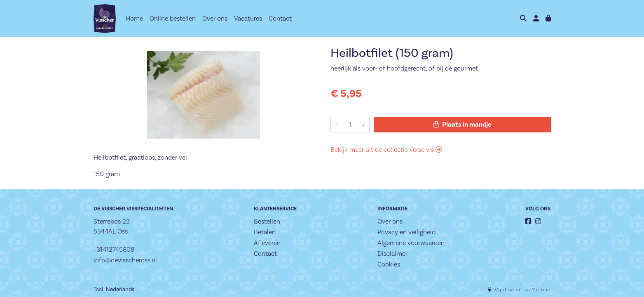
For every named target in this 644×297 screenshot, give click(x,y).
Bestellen (267, 221)
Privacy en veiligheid (406, 232)
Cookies (389, 264)
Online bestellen (173, 18)
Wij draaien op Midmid (519, 290)
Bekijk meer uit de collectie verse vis (386, 150)
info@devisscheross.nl (125, 260)
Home (134, 18)
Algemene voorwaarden (411, 243)
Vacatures (248, 18)
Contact (280, 18)
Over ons (215, 18)
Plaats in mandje (462, 125)
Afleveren (267, 243)
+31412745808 (114, 249)
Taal (98, 289)
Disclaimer (392, 253)
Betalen (265, 232)
